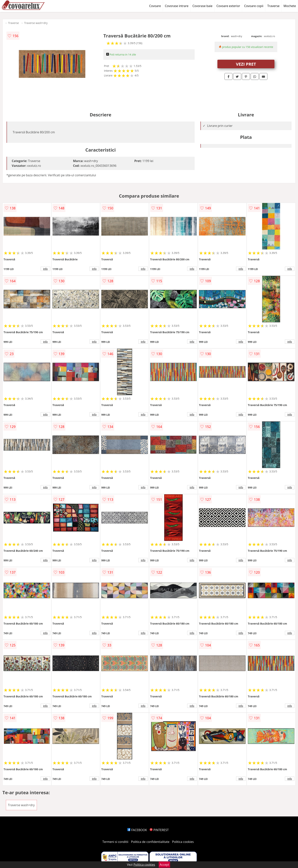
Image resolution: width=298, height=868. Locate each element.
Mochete (290, 6)
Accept (164, 865)
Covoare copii (254, 6)
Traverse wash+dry (36, 23)
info (45, 269)
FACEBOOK (137, 830)
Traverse (273, 6)
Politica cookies (183, 842)
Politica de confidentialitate (150, 842)
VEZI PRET (246, 64)
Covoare (155, 6)
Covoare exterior (228, 6)
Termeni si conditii (115, 842)
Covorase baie (202, 6)
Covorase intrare (177, 6)
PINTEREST (159, 830)
